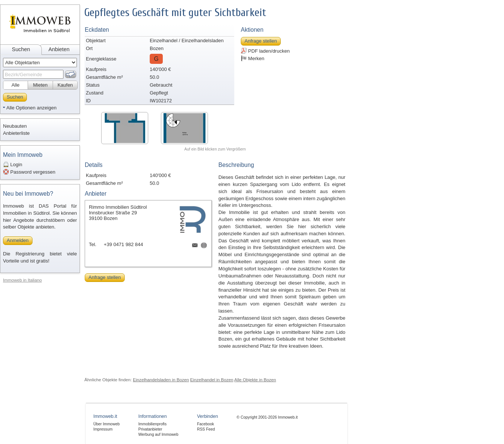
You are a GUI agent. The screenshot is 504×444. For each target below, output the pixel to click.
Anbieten (59, 49)
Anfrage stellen (261, 41)
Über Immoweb (106, 424)
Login (13, 164)
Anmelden (18, 240)
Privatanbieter (150, 429)
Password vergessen (29, 172)
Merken (253, 58)
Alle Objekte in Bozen (255, 380)
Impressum (103, 429)
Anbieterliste (16, 133)
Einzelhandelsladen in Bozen (161, 380)
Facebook (206, 424)
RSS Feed (206, 429)
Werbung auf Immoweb (158, 434)
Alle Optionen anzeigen (31, 108)
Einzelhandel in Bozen (212, 380)
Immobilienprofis (152, 424)
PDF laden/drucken (265, 51)
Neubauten (15, 126)
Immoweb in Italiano (22, 280)
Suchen (21, 49)
